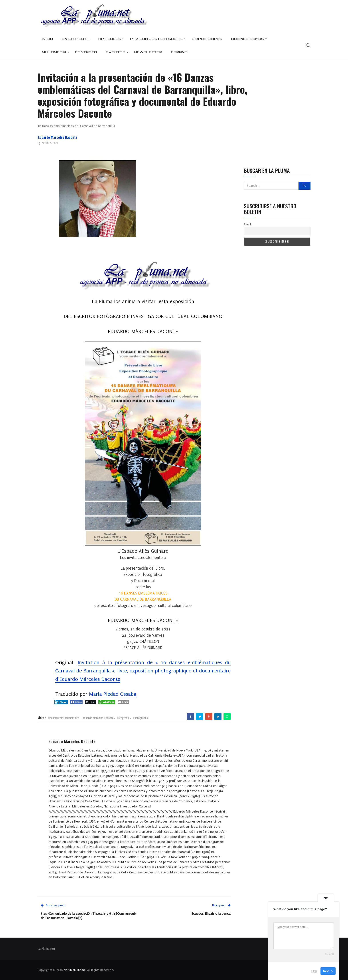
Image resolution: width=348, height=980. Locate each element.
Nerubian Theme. (75, 970)
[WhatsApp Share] (107, 702)
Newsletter (148, 52)
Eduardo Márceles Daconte (58, 137)
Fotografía (123, 718)
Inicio (47, 39)
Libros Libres (207, 39)
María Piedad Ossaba (113, 694)
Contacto (86, 52)
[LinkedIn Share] (61, 702)
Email (247, 224)
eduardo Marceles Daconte (98, 718)
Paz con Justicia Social (156, 39)
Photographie (141, 718)
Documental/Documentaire (63, 718)
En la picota (76, 39)
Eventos (116, 52)
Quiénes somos (247, 39)
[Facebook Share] (76, 702)
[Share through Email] (124, 702)
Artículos (110, 39)
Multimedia (54, 52)
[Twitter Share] (90, 702)
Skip (314, 971)
